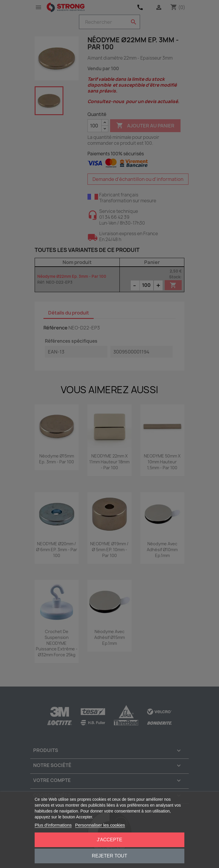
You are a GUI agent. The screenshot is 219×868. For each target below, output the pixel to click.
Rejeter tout (109, 856)
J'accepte (110, 840)
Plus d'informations (53, 825)
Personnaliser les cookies (100, 825)
